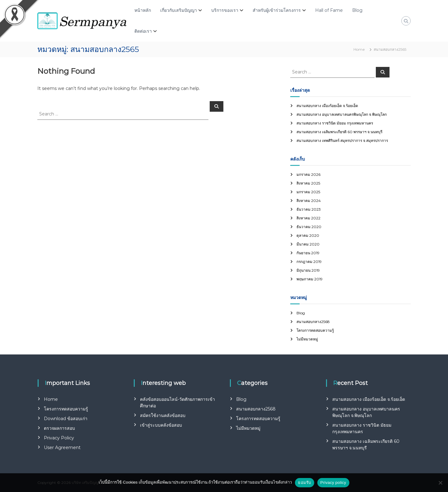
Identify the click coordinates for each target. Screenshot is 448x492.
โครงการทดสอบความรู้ (315, 330)
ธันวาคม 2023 (309, 209)
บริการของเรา (225, 10)
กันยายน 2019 (308, 253)
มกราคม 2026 (308, 174)
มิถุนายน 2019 (308, 270)
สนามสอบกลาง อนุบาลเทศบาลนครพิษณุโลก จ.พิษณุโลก (342, 114)
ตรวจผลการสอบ (59, 428)
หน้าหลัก (143, 10)
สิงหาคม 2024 (309, 201)
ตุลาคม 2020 (308, 235)
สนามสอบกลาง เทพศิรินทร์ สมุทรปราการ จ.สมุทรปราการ (342, 141)
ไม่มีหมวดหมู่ (307, 339)
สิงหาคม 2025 (308, 183)
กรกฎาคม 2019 (309, 262)
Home (51, 399)
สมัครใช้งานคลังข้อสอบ (163, 415)
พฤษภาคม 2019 (310, 279)
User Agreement (62, 447)
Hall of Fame (329, 10)
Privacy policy (333, 483)
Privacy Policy (59, 438)
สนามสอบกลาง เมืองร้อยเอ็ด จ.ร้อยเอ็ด (327, 106)
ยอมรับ (304, 483)
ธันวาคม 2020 (309, 227)
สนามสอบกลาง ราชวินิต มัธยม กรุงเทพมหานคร (335, 123)
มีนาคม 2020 (308, 244)
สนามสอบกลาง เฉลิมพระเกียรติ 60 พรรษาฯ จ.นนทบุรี (339, 132)
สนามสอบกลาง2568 (313, 322)
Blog (357, 10)
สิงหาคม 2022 (308, 218)
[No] (440, 483)
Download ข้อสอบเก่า (66, 419)
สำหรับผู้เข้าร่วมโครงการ (277, 10)
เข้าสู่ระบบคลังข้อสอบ (161, 425)
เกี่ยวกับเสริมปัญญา (179, 10)
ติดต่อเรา (143, 31)
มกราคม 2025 (308, 192)
